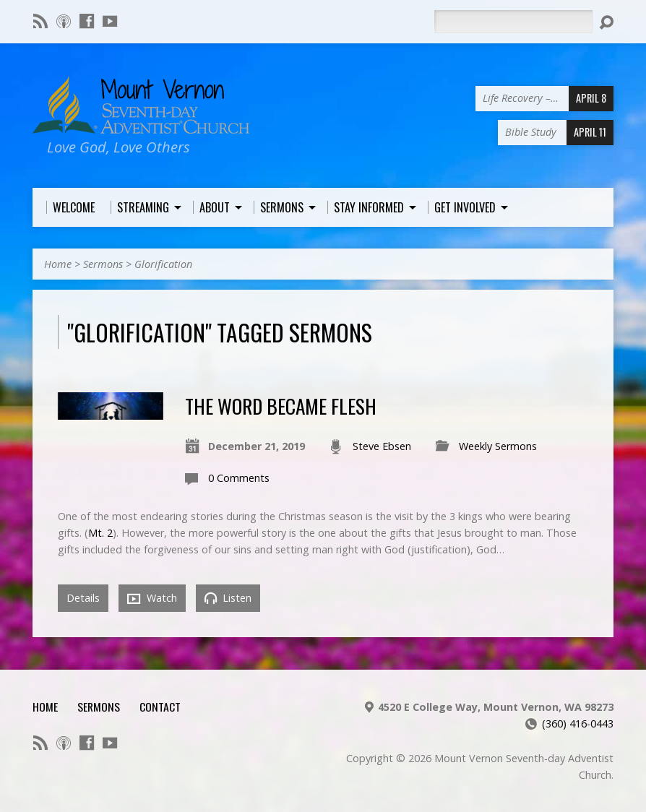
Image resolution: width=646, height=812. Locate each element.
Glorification (163, 264)
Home (58, 264)
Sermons (103, 264)
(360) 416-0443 (578, 724)
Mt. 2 (100, 533)
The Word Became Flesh (281, 406)
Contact (160, 707)
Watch (152, 598)
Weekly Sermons (498, 446)
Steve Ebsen (382, 446)
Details (83, 598)
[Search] (513, 22)
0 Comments (239, 478)
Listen (228, 598)
